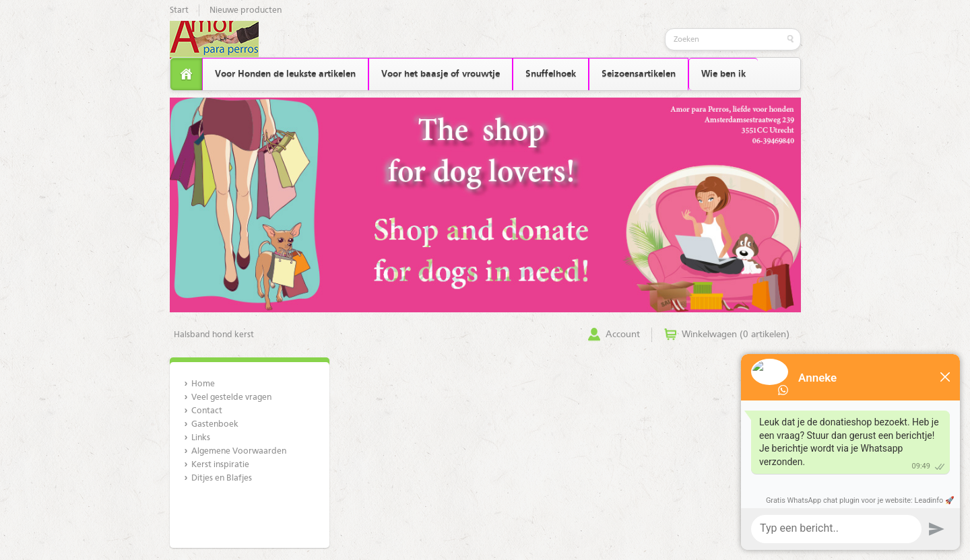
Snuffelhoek (551, 74)
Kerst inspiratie (220, 465)
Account (623, 335)
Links (201, 438)
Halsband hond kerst (214, 335)
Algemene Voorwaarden (239, 451)
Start (179, 10)
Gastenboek (215, 424)
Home (203, 384)
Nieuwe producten (246, 10)
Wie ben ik (723, 74)
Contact (207, 411)
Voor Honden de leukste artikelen (285, 74)
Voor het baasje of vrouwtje (441, 74)
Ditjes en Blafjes (222, 478)
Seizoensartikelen (639, 74)
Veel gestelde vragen (231, 397)
